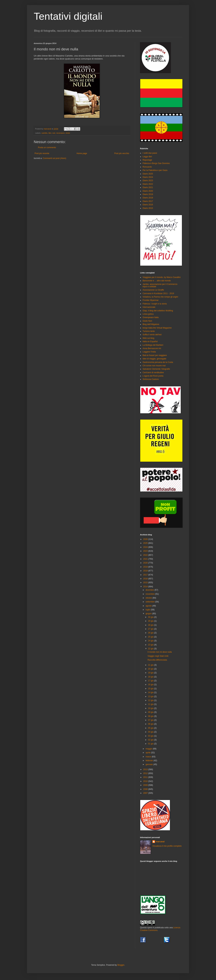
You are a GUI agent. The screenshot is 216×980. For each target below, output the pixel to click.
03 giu (151, 736)
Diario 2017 (148, 201)
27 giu (151, 629)
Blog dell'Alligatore (151, 324)
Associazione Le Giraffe (153, 290)
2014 (146, 587)
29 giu (151, 621)
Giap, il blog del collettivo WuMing (158, 311)
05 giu (151, 728)
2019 (146, 567)
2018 (146, 571)
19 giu (151, 673)
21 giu (151, 665)
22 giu (151, 649)
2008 (146, 789)
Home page (82, 153)
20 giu (151, 669)
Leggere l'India (149, 352)
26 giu (151, 633)
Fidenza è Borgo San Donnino (156, 163)
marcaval (160, 842)
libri (50, 133)
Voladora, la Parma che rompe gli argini (160, 297)
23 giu (151, 645)
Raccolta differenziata (157, 660)
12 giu (151, 700)
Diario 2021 (148, 187)
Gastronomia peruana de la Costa (158, 362)
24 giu (151, 641)
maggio (149, 749)
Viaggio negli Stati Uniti (158, 656)
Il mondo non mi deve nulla (160, 652)
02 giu (151, 740)
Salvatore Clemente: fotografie (156, 369)
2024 (146, 547)
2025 (146, 543)
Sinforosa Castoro (151, 379)
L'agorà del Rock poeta (153, 376)
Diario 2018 (148, 198)
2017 (146, 575)
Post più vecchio (122, 153)
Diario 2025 (148, 174)
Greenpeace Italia (151, 317)
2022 (146, 555)
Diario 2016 (148, 205)
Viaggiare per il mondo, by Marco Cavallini (162, 277)
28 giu (151, 625)
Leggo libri (147, 157)
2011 (146, 777)
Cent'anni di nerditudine (153, 373)
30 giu (151, 617)
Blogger (121, 965)
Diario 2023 (148, 181)
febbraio (150, 761)
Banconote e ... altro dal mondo (157, 281)
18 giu (151, 677)
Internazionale (149, 307)
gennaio (150, 764)
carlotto (44, 133)
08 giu (151, 716)
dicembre (150, 590)
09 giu (151, 712)
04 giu (151, 732)
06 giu (151, 724)
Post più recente (42, 153)
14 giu (151, 692)
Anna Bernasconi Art (152, 348)
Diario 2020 (148, 191)
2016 (146, 579)
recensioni (60, 133)
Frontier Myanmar (151, 300)
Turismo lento (149, 331)
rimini (68, 133)
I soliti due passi (150, 153)
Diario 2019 (148, 194)
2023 (146, 551)
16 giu (151, 685)
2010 (146, 781)
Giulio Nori (147, 321)
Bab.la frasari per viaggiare (155, 355)
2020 (146, 563)
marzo (149, 757)
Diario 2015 (148, 208)
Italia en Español (150, 341)
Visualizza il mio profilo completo (167, 846)
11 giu (151, 704)
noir (54, 133)
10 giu (151, 708)
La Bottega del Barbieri (153, 345)
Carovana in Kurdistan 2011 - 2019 (158, 293)
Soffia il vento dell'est (152, 335)
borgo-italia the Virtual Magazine (157, 328)
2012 (146, 773)
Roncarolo (147, 167)
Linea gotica (148, 314)
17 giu (151, 681)
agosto (149, 606)
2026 (146, 539)
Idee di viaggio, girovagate (154, 359)
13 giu (151, 696)
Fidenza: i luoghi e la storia (155, 304)
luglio (148, 610)
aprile (148, 753)
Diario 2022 (148, 184)
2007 (146, 793)
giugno (149, 614)
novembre (150, 594)
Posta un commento (47, 147)
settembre (150, 602)
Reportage (147, 160)
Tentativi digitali (68, 16)
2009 (146, 785)
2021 (146, 559)
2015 (146, 583)
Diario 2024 (148, 177)
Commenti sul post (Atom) (54, 158)
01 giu (151, 744)
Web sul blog (148, 338)
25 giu (151, 637)
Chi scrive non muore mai (154, 366)
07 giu (151, 720)
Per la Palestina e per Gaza (155, 170)
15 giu (151, 689)
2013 (146, 769)
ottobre (149, 598)
